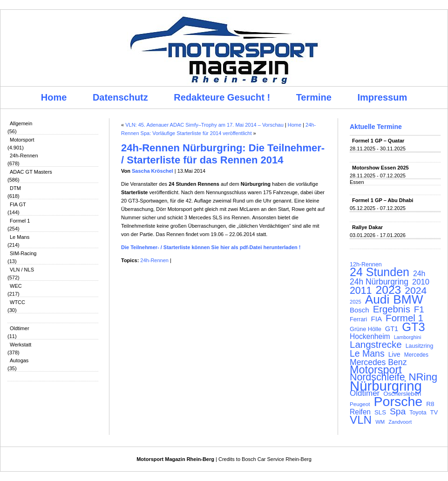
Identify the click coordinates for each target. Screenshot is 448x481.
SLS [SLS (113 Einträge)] (380, 412)
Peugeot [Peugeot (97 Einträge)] (360, 404)
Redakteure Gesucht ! (222, 97)
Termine (314, 97)
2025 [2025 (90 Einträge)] (356, 302)
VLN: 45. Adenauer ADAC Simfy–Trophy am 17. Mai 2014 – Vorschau (204, 125)
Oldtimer (20, 328)
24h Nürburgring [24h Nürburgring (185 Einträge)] (379, 282)
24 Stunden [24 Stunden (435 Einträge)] (380, 272)
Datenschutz (120, 97)
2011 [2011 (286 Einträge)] (361, 291)
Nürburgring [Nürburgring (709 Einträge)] (386, 386)
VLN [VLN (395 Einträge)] (361, 420)
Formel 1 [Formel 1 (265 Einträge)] (404, 318)
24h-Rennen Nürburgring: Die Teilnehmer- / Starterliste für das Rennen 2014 (223, 154)
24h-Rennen (24, 156)
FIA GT (18, 204)
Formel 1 (20, 221)
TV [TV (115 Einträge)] (434, 412)
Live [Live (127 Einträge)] (394, 354)
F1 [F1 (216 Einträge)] (419, 310)
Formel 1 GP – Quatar (378, 141)
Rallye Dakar (367, 227)
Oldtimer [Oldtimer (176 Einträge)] (365, 393)
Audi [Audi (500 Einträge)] (377, 299)
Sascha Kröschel (153, 171)
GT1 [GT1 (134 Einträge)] (392, 329)
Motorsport (22, 140)
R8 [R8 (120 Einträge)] (430, 404)
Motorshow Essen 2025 (380, 168)
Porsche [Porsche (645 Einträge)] (398, 401)
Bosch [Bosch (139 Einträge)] (360, 310)
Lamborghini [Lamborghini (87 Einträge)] (408, 337)
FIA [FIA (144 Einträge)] (376, 319)
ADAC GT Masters (31, 172)
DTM (15, 188)
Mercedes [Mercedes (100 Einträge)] (416, 355)
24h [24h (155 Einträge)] (419, 274)
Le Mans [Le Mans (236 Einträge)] (367, 353)
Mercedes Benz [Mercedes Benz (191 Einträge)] (378, 362)
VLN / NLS (22, 270)
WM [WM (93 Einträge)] (380, 422)
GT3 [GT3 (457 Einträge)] (413, 327)
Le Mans (20, 237)
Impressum (383, 97)
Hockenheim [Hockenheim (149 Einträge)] (370, 337)
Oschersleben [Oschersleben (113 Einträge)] (402, 394)
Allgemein (21, 123)
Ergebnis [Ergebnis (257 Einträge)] (392, 309)
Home (54, 97)
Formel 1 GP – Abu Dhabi (383, 200)
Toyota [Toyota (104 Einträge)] (418, 413)
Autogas (19, 360)
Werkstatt (20, 345)
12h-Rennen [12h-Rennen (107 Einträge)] (366, 264)
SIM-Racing (23, 253)
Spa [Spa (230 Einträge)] (398, 412)
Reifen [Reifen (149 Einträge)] (360, 412)
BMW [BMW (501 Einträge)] (408, 299)
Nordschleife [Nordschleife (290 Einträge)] (377, 377)
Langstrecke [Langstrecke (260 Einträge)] (376, 345)
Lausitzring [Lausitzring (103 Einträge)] (419, 346)
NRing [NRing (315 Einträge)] (423, 377)
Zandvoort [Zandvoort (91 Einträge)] (400, 422)
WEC (16, 286)
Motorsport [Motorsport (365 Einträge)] (376, 370)
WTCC (17, 302)
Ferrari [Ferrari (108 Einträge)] (358, 319)
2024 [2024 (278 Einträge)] (416, 291)
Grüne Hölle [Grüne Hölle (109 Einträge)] (366, 329)
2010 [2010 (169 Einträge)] (421, 282)
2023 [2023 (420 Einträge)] (389, 290)
